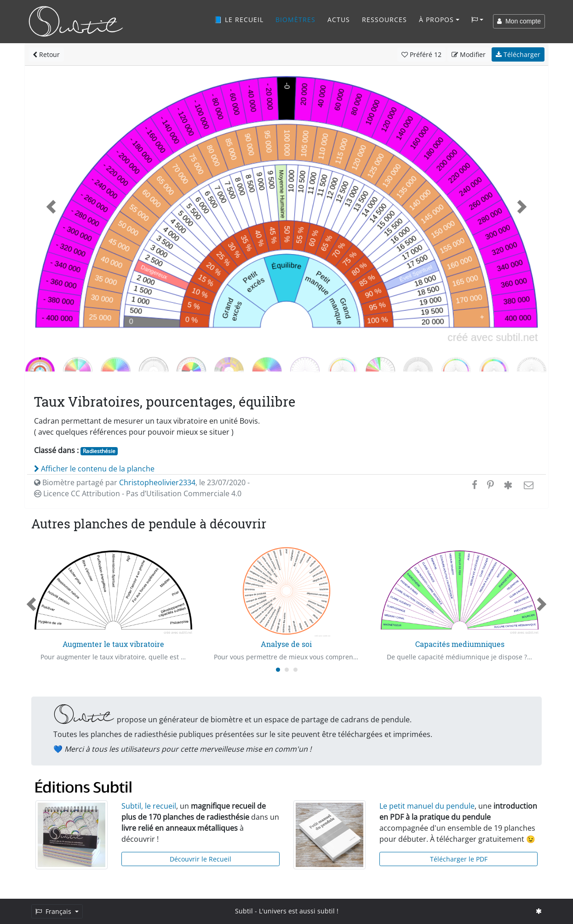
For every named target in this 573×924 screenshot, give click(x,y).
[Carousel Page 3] (295, 670)
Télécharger (518, 54)
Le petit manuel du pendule (427, 806)
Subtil (244, 911)
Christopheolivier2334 (157, 482)
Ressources (384, 20)
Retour (46, 54)
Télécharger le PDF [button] (459, 859)
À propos (436, 20)
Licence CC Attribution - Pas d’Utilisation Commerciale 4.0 (138, 493)
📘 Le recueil (239, 20)
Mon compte (519, 21)
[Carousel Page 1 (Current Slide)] (278, 670)
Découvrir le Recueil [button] (201, 859)
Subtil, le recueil (149, 806)
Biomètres (295, 20)
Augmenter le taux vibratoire (113, 644)
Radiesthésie (99, 451)
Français (54, 911)
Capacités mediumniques (460, 644)
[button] (51, 207)
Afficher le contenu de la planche (94, 469)
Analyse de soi (286, 644)
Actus (339, 20)
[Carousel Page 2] (287, 670)
